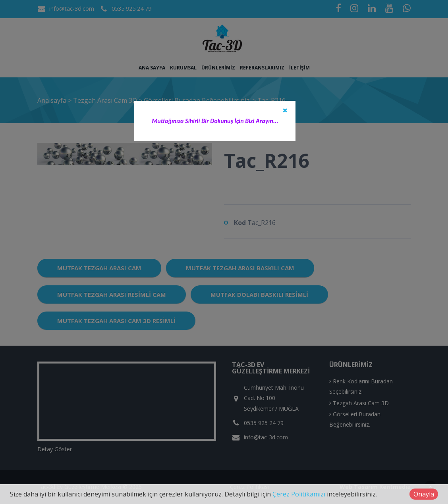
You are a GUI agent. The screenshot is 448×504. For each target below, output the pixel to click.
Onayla (424, 494)
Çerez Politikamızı (299, 494)
